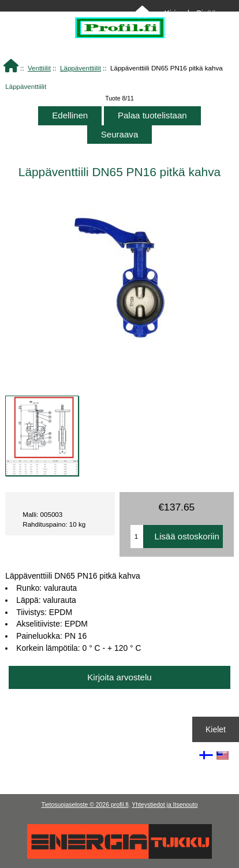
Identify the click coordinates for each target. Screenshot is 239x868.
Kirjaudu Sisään (193, 13)
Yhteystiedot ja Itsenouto (165, 805)
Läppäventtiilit (81, 68)
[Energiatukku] (119, 856)
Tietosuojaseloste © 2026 (76, 805)
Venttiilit (39, 68)
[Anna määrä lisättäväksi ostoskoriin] (137, 537)
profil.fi (120, 805)
